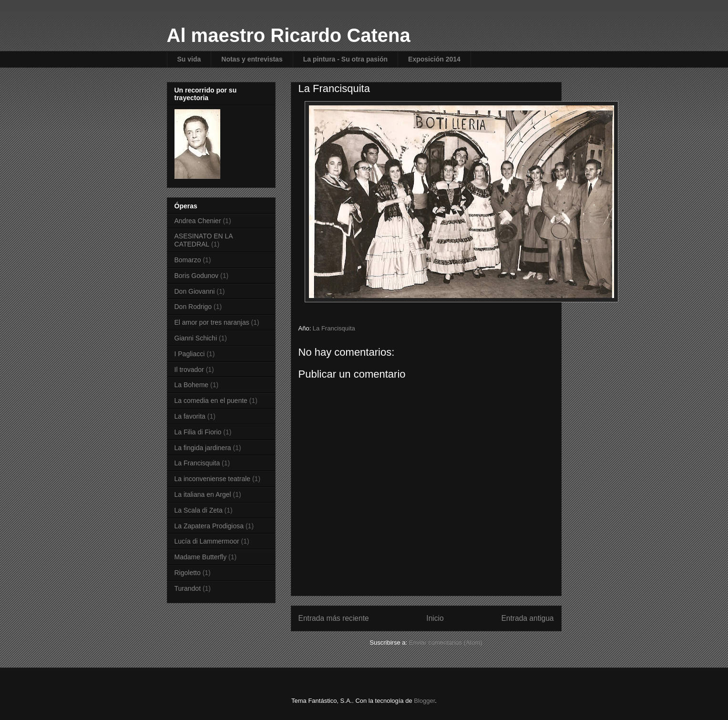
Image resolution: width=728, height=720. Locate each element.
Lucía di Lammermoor (207, 541)
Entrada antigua (527, 618)
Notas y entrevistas (252, 59)
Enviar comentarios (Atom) (446, 643)
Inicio (435, 618)
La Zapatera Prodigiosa (209, 526)
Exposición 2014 (434, 59)
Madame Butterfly (201, 557)
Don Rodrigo (193, 307)
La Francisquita (334, 328)
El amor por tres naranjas (212, 322)
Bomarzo (188, 260)
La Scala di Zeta (199, 510)
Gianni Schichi (196, 338)
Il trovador (189, 370)
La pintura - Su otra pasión (345, 59)
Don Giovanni (195, 291)
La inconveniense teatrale (213, 479)
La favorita (190, 416)
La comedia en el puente (211, 401)
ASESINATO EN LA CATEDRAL (204, 240)
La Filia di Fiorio (198, 432)
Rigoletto (188, 573)
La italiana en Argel (203, 494)
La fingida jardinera (203, 448)
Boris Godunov (197, 276)
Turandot (188, 588)
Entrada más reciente (334, 618)
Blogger (424, 701)
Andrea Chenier (198, 221)
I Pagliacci (190, 354)
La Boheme (192, 385)
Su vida (189, 59)
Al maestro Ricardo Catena (289, 35)
